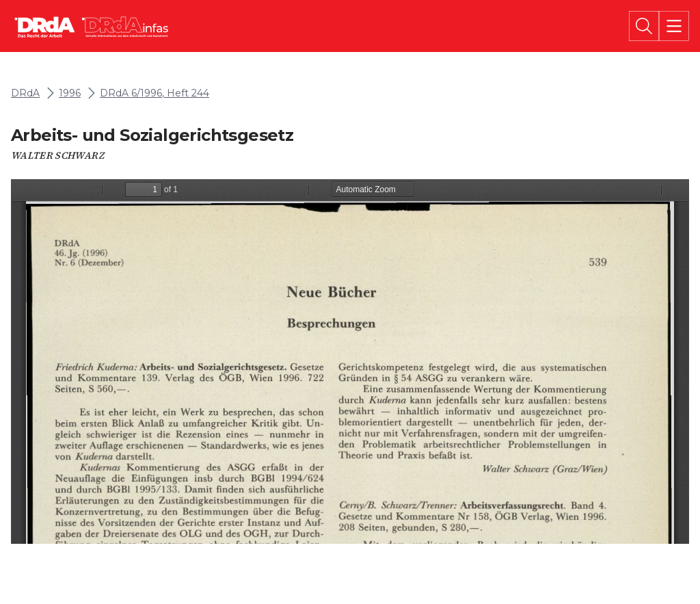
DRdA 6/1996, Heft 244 (154, 93)
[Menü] (674, 26)
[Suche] (644, 26)
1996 (70, 93)
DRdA (25, 93)
